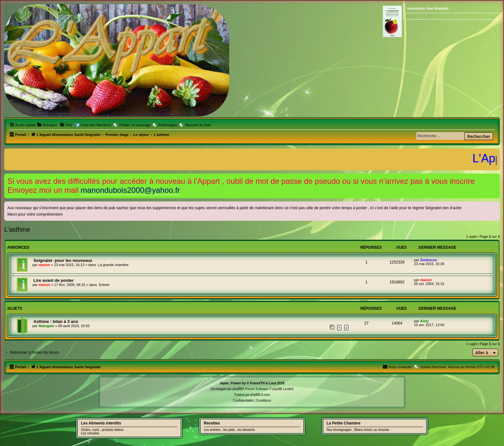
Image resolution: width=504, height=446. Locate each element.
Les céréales (90, 433)
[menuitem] (47, 125)
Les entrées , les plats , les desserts (229, 430)
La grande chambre (113, 265)
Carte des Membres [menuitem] (96, 125)
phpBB (237, 389)
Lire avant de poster (54, 280)
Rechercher (479, 136)
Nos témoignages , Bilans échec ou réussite (358, 430)
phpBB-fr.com (260, 395)
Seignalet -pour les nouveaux (63, 260)
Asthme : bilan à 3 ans (56, 321)
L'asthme (17, 229)
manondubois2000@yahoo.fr (130, 190)
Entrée (104, 285)
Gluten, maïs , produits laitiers (102, 430)
